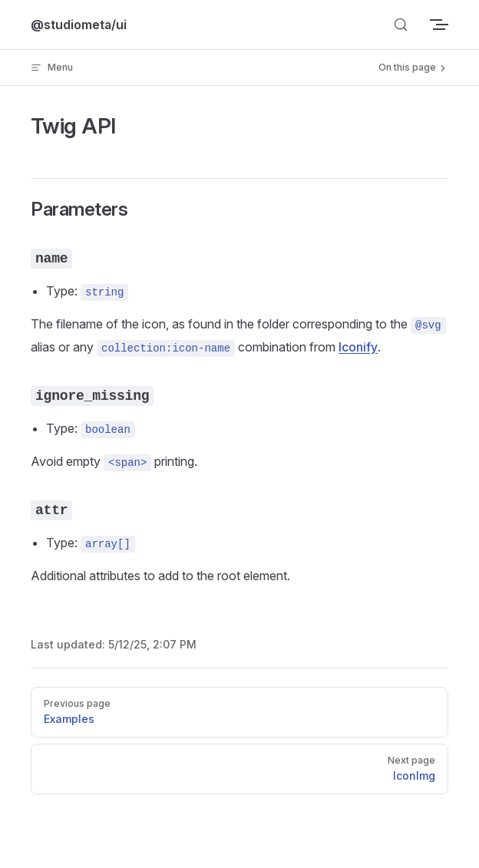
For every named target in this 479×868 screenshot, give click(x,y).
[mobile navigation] (442, 25)
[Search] (401, 25)
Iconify (358, 347)
